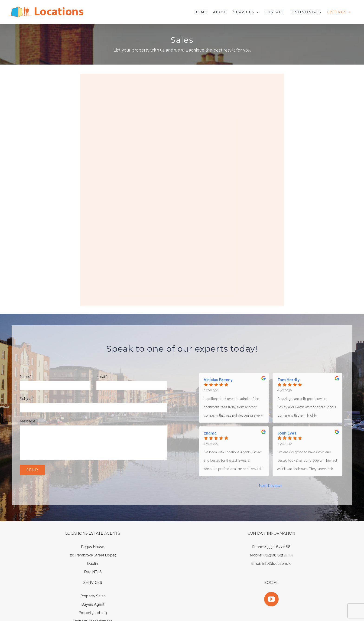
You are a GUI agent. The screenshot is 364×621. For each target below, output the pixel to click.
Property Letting (93, 613)
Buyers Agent (93, 604)
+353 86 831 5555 (278, 555)
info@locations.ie (277, 564)
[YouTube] (271, 599)
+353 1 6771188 (278, 547)
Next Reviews (271, 486)
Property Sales (93, 596)
